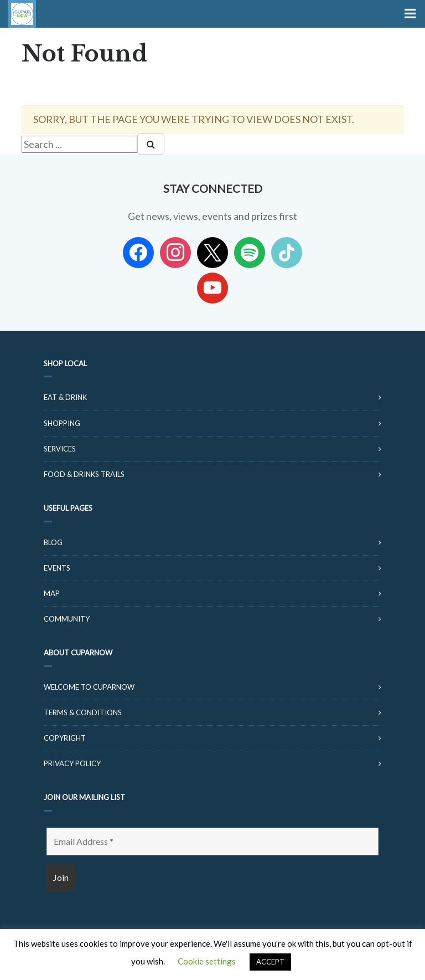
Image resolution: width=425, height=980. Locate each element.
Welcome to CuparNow (89, 687)
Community (67, 619)
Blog (53, 542)
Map (52, 593)
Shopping (62, 423)
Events (57, 568)
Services (60, 449)
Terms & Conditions (83, 712)
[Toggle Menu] (409, 14)
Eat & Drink (65, 397)
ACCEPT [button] (270, 962)
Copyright (65, 738)
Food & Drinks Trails (84, 474)
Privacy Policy (72, 763)
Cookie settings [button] (207, 961)
